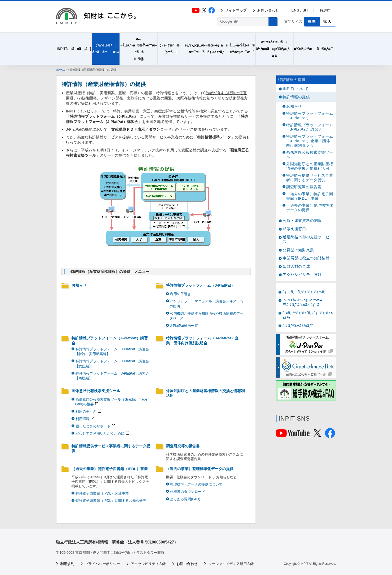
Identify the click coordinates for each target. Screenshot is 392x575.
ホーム (60, 70)
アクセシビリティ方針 (302, 275)
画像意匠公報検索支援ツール (96, 391)
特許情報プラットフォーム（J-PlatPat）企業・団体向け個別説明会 (202, 340)
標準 (312, 21)
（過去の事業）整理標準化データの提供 (200, 469)
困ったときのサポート (93, 426)
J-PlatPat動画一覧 (184, 326)
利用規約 (67, 564)
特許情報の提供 (292, 80)
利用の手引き (180, 294)
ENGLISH (300, 10)
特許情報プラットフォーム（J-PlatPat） (200, 285)
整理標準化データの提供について (196, 484)
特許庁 (325, 10)
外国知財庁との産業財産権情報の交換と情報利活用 (205, 393)
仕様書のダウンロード (187, 492)
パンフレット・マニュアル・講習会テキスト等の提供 (206, 303)
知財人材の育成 (296, 266)
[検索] (242, 22)
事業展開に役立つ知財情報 (306, 258)
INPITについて (296, 89)
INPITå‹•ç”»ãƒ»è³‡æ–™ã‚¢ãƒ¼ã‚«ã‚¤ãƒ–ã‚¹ (302, 302)
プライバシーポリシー (102, 564)
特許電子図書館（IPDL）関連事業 (102, 493)
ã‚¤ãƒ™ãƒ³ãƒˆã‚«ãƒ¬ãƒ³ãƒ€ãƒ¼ (308, 315)
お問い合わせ (268, 10)
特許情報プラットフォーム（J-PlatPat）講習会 (110, 340)
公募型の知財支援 (298, 250)
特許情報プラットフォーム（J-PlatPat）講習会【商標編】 (112, 376)
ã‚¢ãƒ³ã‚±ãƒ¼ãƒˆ (298, 325)
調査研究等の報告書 (183, 446)
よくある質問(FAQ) (185, 499)
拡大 (328, 21)
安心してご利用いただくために (100, 433)
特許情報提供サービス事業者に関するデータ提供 (111, 448)
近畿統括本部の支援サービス (306, 239)
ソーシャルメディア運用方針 (231, 564)
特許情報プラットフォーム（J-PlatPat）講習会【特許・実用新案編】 (112, 351)
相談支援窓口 (294, 229)
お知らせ (79, 285)
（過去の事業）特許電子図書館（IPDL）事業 (110, 469)
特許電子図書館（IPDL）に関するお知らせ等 (111, 501)
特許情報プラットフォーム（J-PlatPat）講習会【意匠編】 (112, 363)
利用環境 (82, 419)
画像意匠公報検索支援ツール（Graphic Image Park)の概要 (111, 402)
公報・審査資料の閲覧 (302, 221)
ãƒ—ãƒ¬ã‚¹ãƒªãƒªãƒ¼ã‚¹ (305, 292)
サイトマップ (236, 10)
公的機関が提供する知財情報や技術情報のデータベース (206, 316)
